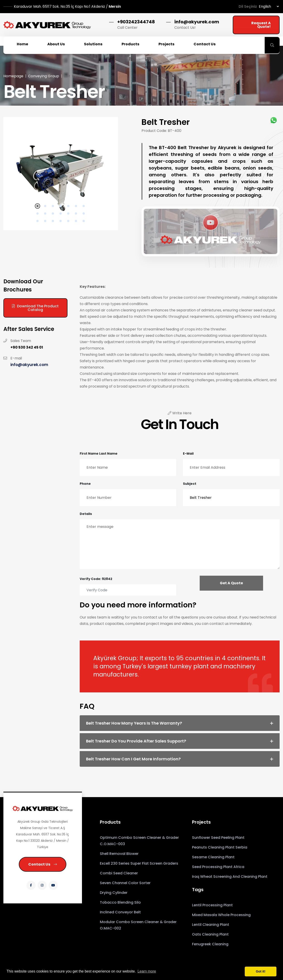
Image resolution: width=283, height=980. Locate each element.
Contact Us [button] (205, 44)
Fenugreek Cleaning (210, 944)
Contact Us (43, 864)
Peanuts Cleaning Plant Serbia (220, 847)
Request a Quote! (261, 25)
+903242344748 (136, 22)
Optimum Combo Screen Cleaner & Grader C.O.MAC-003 (139, 841)
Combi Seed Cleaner (119, 873)
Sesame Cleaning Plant (213, 857)
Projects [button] (166, 44)
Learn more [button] (147, 971)
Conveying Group (44, 76)
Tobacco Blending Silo (120, 902)
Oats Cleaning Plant (210, 934)
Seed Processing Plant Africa (218, 867)
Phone (85, 484)
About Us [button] (56, 44)
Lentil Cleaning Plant (211, 925)
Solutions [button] (93, 44)
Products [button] (130, 44)
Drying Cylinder (114, 893)
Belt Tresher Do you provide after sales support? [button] (136, 741)
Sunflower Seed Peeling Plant (218, 838)
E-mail (188, 454)
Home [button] (22, 44)
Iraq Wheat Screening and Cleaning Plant (230, 877)
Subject (190, 484)
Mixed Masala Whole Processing (221, 915)
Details (86, 514)
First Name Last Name (99, 454)
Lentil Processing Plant (212, 905)
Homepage (13, 76)
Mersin (67, 6)
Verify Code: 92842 (96, 579)
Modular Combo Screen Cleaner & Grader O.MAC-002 (138, 925)
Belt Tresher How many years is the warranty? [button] (134, 723)
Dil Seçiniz (248, 6)
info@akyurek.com (197, 22)
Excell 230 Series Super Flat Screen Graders (139, 863)
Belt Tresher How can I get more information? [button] (133, 759)
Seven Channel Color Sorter (125, 883)
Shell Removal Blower (119, 854)
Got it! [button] (261, 971)
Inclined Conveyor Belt (120, 912)
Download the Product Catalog (35, 308)
